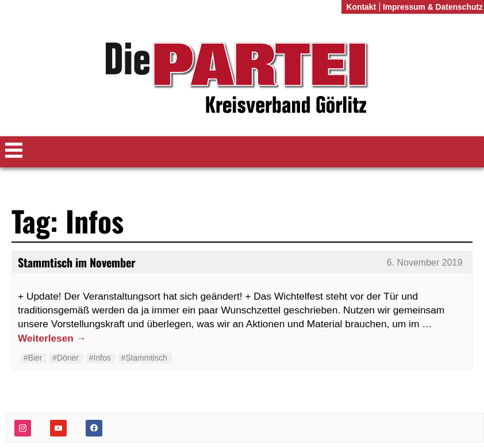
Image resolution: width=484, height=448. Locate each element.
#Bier (33, 358)
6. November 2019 (425, 263)
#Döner (65, 358)
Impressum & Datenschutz (433, 7)
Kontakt (361, 7)
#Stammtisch (144, 358)
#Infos (100, 358)
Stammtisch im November (77, 262)
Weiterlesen (52, 338)
